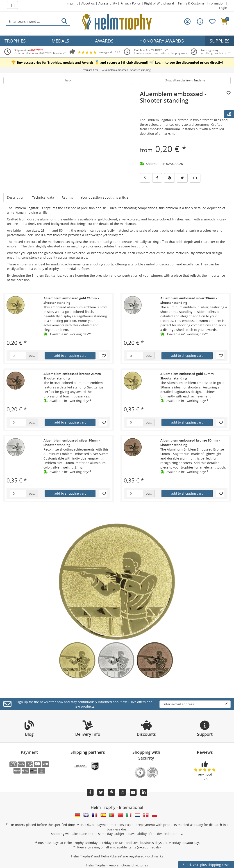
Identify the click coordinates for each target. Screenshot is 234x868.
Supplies (220, 41)
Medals (60, 41)
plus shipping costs (215, 865)
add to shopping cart (70, 355)
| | (12, 5)
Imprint (72, 3)
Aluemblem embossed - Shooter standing (173, 97)
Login (223, 8)
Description (16, 197)
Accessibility (108, 3)
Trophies (15, 41)
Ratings (67, 197)
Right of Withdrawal (159, 3)
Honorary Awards (162, 41)
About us (88, 3)
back (68, 80)
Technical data (43, 197)
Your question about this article (105, 197)
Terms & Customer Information (201, 3)
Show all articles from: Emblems (185, 80)
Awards (104, 41)
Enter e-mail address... (195, 704)
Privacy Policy (131, 3)
